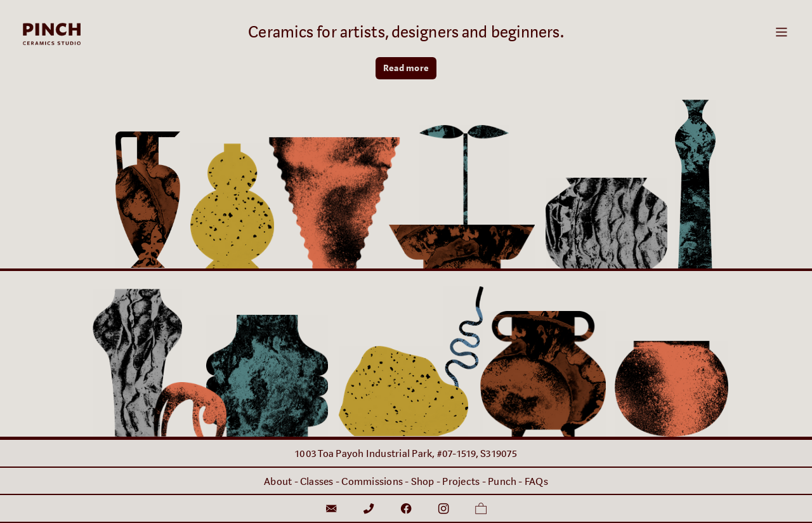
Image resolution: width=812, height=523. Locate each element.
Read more (406, 68)
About (278, 482)
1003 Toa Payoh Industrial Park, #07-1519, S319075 (406, 454)
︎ (782, 33)
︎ (331, 509)
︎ (406, 509)
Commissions (372, 482)
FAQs (536, 482)
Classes (317, 482)
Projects (461, 482)
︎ (481, 509)
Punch (502, 482)
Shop (423, 482)
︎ (443, 509)
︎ (369, 509)
